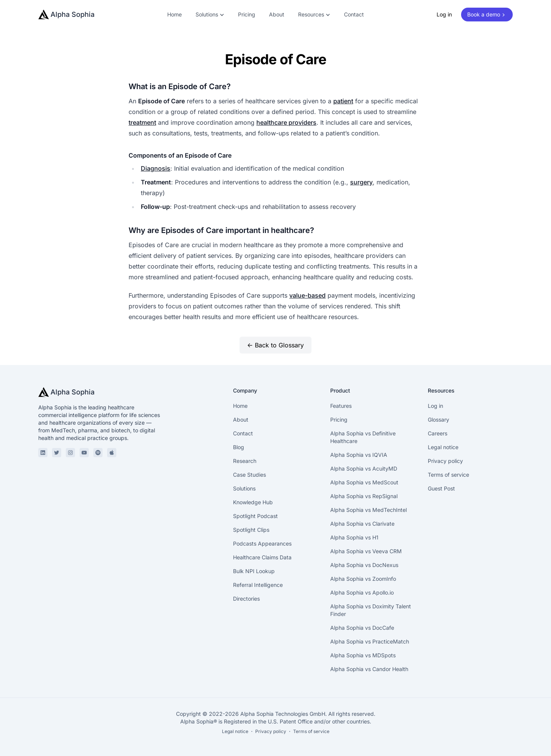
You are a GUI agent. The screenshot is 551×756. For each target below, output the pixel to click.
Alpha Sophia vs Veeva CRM (366, 551)
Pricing (247, 14)
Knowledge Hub (253, 502)
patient (343, 101)
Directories (246, 599)
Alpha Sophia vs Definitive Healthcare (363, 437)
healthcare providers (286, 122)
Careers (438, 433)
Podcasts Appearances (262, 543)
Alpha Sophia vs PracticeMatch (370, 641)
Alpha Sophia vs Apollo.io (362, 592)
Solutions (244, 488)
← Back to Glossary (275, 345)
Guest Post (441, 488)
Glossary (439, 420)
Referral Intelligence (258, 585)
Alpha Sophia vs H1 (354, 537)
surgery (361, 182)
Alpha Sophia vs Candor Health (369, 669)
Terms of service (448, 475)
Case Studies (249, 475)
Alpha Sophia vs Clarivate (362, 524)
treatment (142, 122)
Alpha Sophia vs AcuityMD (364, 468)
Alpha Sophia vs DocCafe (362, 628)
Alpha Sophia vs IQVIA (359, 455)
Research (245, 461)
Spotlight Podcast (255, 516)
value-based (307, 295)
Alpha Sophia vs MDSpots (363, 655)
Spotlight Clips (251, 530)
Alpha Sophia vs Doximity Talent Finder (371, 610)
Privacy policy (445, 461)
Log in (444, 14)
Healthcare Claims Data (262, 557)
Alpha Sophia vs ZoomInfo (363, 579)
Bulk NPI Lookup (254, 571)
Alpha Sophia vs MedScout (364, 482)
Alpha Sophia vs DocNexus (364, 565)
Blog (239, 447)
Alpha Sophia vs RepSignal (364, 496)
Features (341, 406)
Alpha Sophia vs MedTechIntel (368, 510)
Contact (354, 14)
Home (174, 14)
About (277, 14)
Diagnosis (156, 168)
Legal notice (443, 447)
